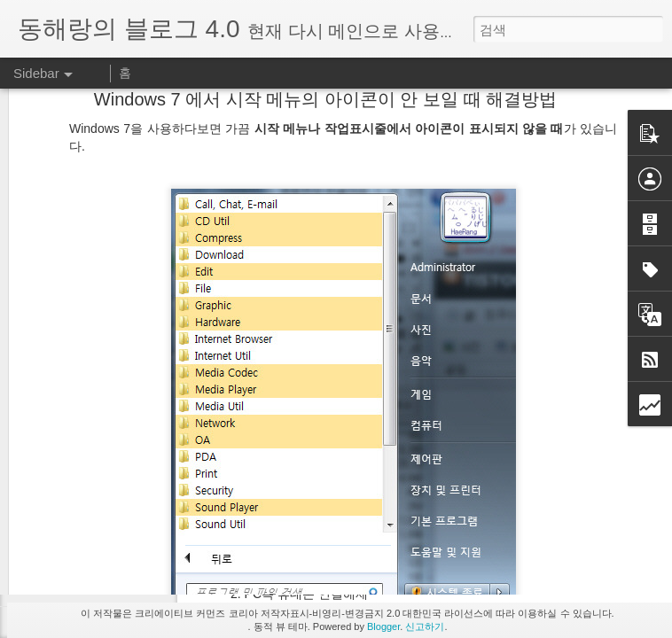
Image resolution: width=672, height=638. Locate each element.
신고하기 (425, 626)
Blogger (383, 626)
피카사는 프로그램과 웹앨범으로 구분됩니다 (149, 587)
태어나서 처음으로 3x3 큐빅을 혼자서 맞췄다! (151, 507)
